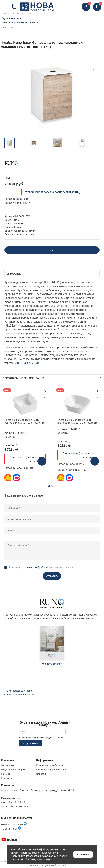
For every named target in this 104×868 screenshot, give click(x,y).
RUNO (16, 220)
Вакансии (7, 774)
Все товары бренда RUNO (21, 695)
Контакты (7, 778)
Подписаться (31, 743)
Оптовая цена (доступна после (51, 192)
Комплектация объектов (50, 765)
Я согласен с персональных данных (42, 567)
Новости (41, 774)
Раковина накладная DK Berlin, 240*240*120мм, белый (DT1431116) (25, 421)
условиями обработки (36, 567)
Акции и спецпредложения (51, 770)
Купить (52, 250)
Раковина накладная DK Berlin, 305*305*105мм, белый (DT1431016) (78, 421)
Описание (14, 274)
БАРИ (21, 224)
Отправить (52, 576)
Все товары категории (19, 691)
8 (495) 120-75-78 (28, 363)
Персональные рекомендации (24, 378)
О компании (8, 765)
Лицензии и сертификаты (15, 770)
